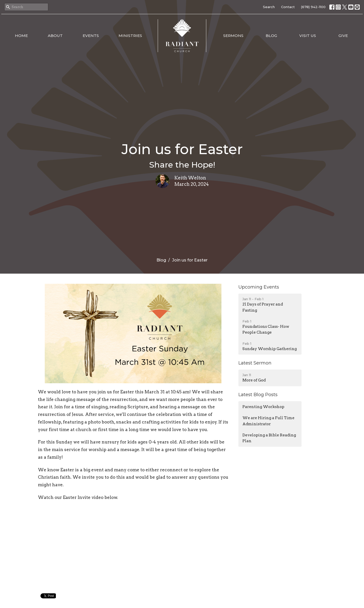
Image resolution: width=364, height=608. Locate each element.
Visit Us (308, 36)
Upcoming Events (259, 287)
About (55, 36)
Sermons (233, 36)
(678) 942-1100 (313, 7)
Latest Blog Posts (258, 395)
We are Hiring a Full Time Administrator (268, 421)
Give (343, 36)
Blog (271, 36)
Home (21, 36)
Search (269, 7)
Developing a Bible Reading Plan (269, 438)
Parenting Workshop (263, 407)
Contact (288, 7)
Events (91, 36)
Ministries (130, 36)
